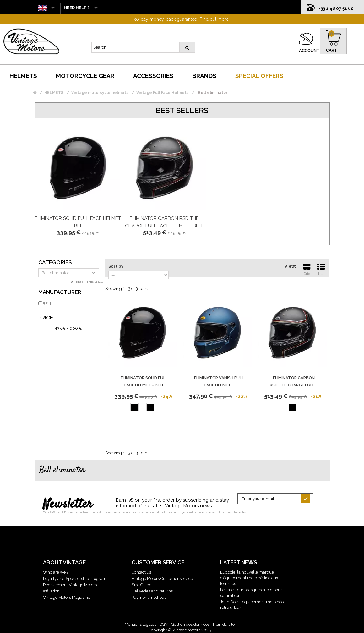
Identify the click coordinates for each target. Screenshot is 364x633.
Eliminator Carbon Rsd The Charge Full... (294, 381)
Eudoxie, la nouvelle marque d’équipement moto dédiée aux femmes (249, 578)
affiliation (51, 591)
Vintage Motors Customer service (162, 578)
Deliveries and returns (152, 591)
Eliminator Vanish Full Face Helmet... (219, 381)
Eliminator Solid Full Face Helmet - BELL (144, 381)
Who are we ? (56, 572)
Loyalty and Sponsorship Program (75, 578)
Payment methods (149, 597)
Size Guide (141, 585)
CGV (164, 624)
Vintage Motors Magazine (67, 597)
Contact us (141, 572)
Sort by (116, 266)
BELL (47, 304)
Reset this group (90, 282)
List (321, 269)
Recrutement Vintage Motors (70, 585)
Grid (307, 269)
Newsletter (68, 505)
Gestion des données (190, 624)
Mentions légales (140, 624)
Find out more (214, 19)
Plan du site (224, 624)
